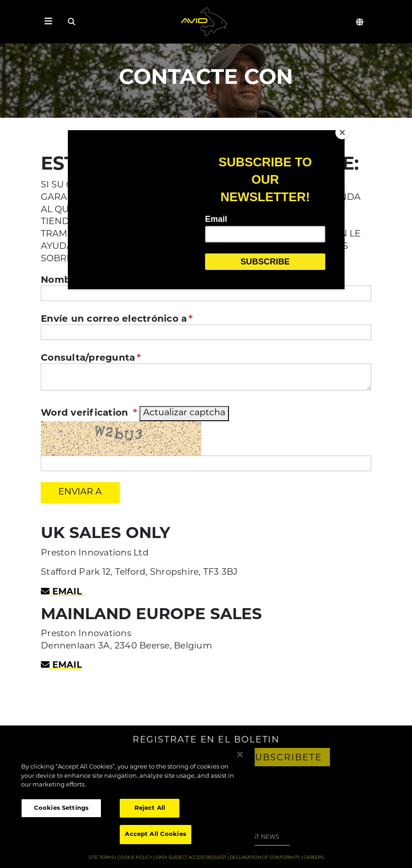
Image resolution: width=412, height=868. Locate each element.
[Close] (342, 132)
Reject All (150, 808)
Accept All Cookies (155, 834)
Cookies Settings (61, 808)
